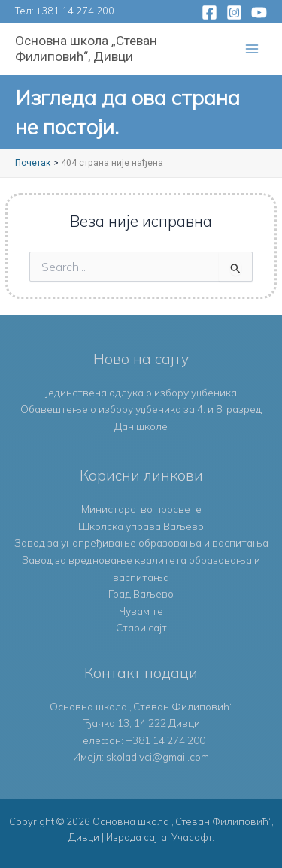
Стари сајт (141, 627)
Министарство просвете (141, 509)
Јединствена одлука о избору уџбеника (141, 392)
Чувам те (141, 611)
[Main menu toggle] (252, 49)
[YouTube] (259, 12)
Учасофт (192, 837)
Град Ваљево (141, 594)
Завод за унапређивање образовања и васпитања (141, 542)
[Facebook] (209, 12)
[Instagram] (234, 12)
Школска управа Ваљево (141, 526)
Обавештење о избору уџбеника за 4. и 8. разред (141, 409)
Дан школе (141, 426)
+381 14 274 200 (75, 11)
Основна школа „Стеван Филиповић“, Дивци (86, 48)
